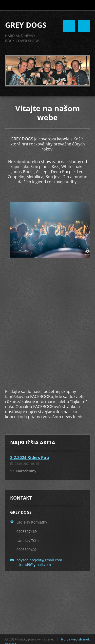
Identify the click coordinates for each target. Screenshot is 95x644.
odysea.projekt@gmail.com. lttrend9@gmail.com (40, 562)
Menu (84, 26)
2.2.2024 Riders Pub (30, 457)
